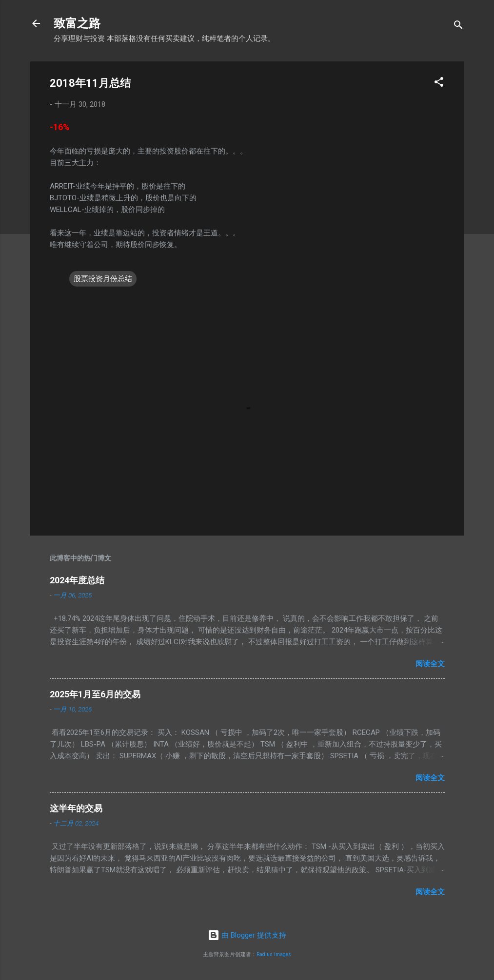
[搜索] (458, 27)
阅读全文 (430, 664)
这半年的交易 (76, 808)
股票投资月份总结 (103, 279)
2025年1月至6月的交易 (95, 694)
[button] (439, 84)
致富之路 (77, 23)
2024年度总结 (77, 580)
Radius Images (274, 954)
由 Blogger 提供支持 (247, 935)
